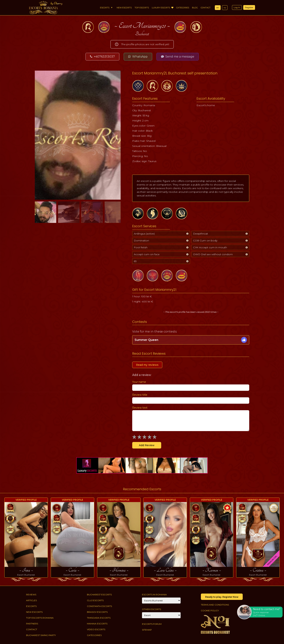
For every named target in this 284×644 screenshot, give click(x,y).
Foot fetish (141, 247)
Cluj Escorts (95, 600)
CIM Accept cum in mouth (210, 247)
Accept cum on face (147, 254)
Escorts (105, 8)
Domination (141, 241)
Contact (206, 8)
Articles (31, 600)
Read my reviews (147, 365)
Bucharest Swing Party (41, 635)
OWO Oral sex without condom (213, 254)
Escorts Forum (152, 624)
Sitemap (147, 630)
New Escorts (124, 8)
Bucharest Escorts (99, 595)
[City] (161, 601)
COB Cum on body (205, 241)
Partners (32, 624)
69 (135, 261)
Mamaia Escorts (97, 624)
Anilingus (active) (144, 234)
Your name (139, 382)
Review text (140, 408)
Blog (195, 8)
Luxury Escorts (163, 8)
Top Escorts (142, 8)
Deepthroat (201, 234)
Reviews (31, 595)
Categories (183, 8)
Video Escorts (96, 629)
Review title (140, 395)
